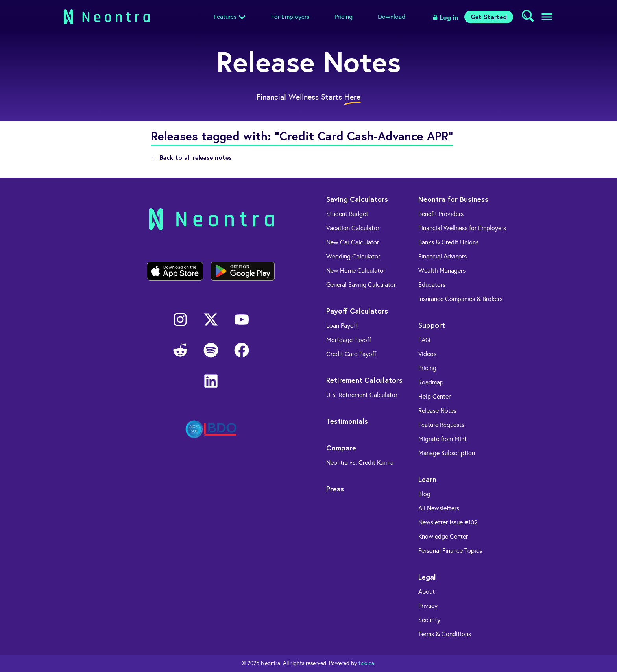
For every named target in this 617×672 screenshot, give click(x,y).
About (427, 592)
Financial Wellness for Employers (462, 228)
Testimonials (347, 421)
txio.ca (366, 663)
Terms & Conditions (445, 634)
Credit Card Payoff (351, 354)
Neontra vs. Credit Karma (360, 462)
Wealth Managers (442, 270)
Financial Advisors (442, 256)
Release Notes (437, 411)
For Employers (290, 17)
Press (335, 489)
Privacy (428, 606)
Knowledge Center (443, 536)
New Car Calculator (353, 242)
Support (432, 325)
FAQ (424, 340)
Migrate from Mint (442, 439)
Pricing (344, 17)
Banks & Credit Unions (448, 242)
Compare (341, 448)
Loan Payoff (342, 326)
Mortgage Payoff (349, 340)
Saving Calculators (357, 199)
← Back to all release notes (191, 157)
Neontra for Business (453, 199)
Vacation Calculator (353, 228)
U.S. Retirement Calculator (362, 395)
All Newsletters (439, 508)
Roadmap (431, 382)
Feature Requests (441, 425)
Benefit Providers (441, 214)
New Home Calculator (356, 270)
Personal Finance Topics (450, 551)
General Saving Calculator (361, 285)
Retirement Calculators (364, 380)
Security (429, 620)
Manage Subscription (447, 453)
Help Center (434, 396)
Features (225, 17)
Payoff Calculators (357, 311)
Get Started (489, 17)
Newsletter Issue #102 (448, 522)
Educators (432, 285)
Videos (427, 354)
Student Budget (347, 214)
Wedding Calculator (353, 256)
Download (392, 17)
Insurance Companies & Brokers (460, 299)
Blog (424, 494)
